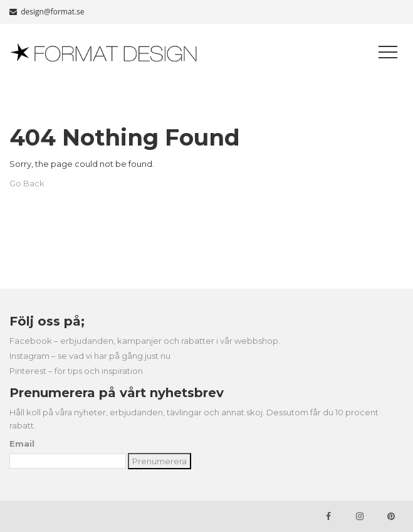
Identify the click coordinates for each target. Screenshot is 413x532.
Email (22, 444)
